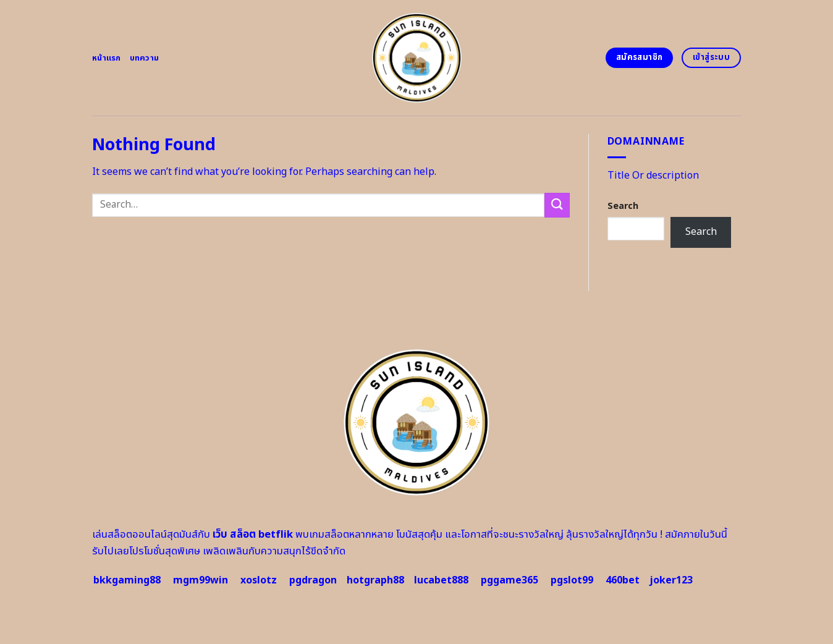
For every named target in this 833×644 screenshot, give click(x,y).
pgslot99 (572, 580)
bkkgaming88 (127, 580)
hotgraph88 (375, 580)
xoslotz (259, 580)
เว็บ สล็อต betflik (253, 535)
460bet (623, 580)
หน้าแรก (107, 58)
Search (623, 206)
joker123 (671, 580)
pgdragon (313, 580)
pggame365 (510, 580)
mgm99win (201, 580)
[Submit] (557, 205)
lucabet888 (441, 580)
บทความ (145, 58)
